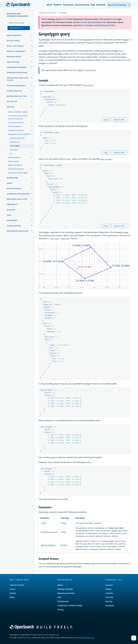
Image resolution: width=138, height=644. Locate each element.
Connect (109, 585)
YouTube (109, 597)
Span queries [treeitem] (14, 161)
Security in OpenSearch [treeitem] (16, 86)
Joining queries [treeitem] (14, 157)
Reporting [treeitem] (11, 210)
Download (101, 5)
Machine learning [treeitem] (14, 189)
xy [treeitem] (11, 153)
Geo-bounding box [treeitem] (17, 138)
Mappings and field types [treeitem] (17, 96)
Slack (12, 597)
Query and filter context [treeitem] (18, 112)
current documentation (91, 22)
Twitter (108, 589)
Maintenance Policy (66, 593)
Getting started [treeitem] (13, 41)
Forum (13, 589)
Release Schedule (65, 589)
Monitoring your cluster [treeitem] (17, 199)
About (49, 5)
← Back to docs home (15, 23)
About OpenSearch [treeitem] (14, 35)
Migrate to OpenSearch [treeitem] (16, 51)
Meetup (109, 601)
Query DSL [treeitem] (11, 107)
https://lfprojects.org (86, 637)
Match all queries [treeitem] (15, 165)
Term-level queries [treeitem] (16, 122)
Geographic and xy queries (48, 13)
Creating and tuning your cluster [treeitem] (17, 79)
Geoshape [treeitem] (14, 150)
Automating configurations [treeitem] (18, 194)
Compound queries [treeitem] (16, 130)
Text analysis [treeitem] (12, 102)
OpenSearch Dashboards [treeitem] (17, 67)
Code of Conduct (17, 585)
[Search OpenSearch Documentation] (119, 5)
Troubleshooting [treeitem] (14, 226)
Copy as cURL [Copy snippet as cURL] (119, 120)
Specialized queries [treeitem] (16, 169)
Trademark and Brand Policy (70, 605)
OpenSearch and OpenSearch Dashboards (17, 15)
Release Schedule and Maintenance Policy (96, 25)
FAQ (59, 597)
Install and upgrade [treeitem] (15, 46)
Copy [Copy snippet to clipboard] (106, 120)
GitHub (13, 593)
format (46, 567)
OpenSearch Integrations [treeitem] (17, 73)
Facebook (110, 605)
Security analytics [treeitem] (14, 91)
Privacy (61, 610)
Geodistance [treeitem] (15, 142)
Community (68, 5)
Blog (93, 5)
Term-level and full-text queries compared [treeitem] (18, 117)
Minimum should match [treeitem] (18, 173)
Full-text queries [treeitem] (15, 126)
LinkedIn (109, 593)
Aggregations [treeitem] (12, 178)
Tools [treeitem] (9, 215)
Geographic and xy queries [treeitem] (19, 134)
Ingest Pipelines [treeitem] (13, 62)
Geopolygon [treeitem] (15, 146)
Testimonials (63, 601)
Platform (57, 5)
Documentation (82, 5)
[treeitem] (32, 35)
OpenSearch (19, 5)
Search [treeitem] (10, 183)
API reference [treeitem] (12, 220)
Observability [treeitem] (12, 204)
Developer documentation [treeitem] (17, 231)
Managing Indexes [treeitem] (14, 57)
